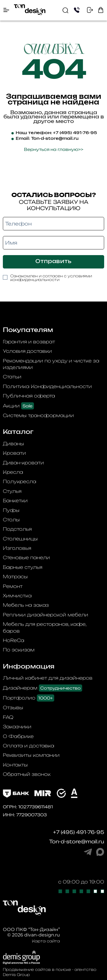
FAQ (8, 717)
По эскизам (19, 650)
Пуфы (11, 510)
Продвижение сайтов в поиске (37, 969)
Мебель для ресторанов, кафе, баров (45, 627)
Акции (18, 406)
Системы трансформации (38, 415)
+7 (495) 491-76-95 (75, 133)
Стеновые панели (26, 557)
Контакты (15, 765)
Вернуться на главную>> (54, 149)
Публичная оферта (29, 396)
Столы (11, 520)
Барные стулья (23, 567)
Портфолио (29, 698)
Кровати (14, 453)
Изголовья (17, 548)
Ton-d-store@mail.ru (55, 139)
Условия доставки (27, 351)
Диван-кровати (23, 463)
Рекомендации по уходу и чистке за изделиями (51, 364)
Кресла (13, 472)
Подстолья (17, 529)
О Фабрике (18, 736)
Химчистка (17, 596)
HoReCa (14, 640)
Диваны (13, 444)
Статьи (12, 377)
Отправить (53, 262)
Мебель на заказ (26, 605)
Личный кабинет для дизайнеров (48, 678)
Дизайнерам (43, 688)
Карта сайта (46, 941)
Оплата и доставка (29, 746)
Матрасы (15, 577)
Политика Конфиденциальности (47, 386)
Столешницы (20, 539)
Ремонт (13, 586)
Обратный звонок (27, 774)
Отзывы (13, 708)
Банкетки (15, 501)
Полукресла (20, 481)
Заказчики (17, 727)
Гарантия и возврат (29, 342)
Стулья (12, 491)
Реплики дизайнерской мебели (46, 615)
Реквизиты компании (31, 755)
